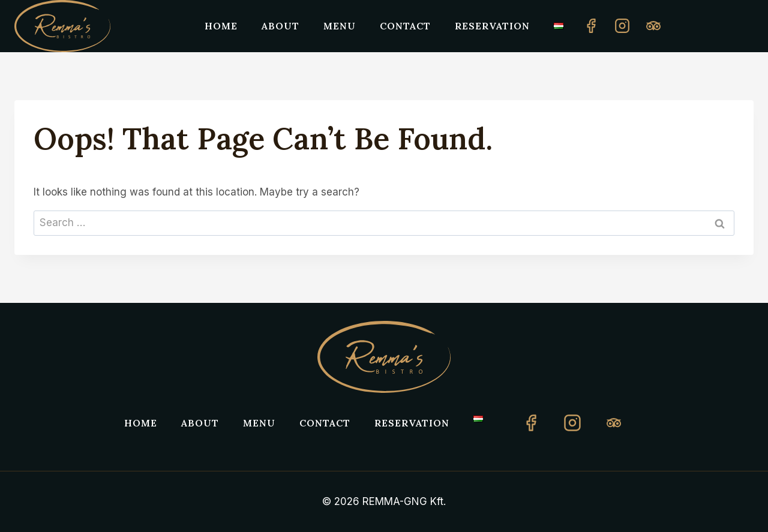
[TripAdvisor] (614, 423)
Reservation (492, 26)
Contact (405, 26)
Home (221, 26)
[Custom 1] (653, 26)
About (280, 26)
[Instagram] (622, 26)
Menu (340, 26)
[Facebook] (591, 26)
